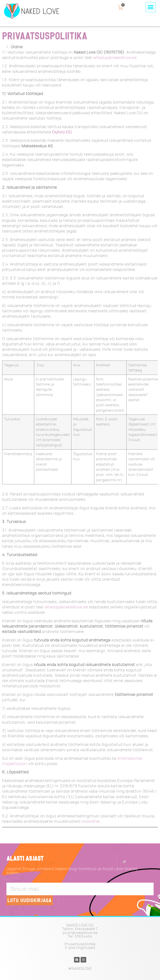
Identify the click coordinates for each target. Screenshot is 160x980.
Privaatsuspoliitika (80, 944)
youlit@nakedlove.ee (80, 933)
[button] (151, 7)
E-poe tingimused (80, 948)
